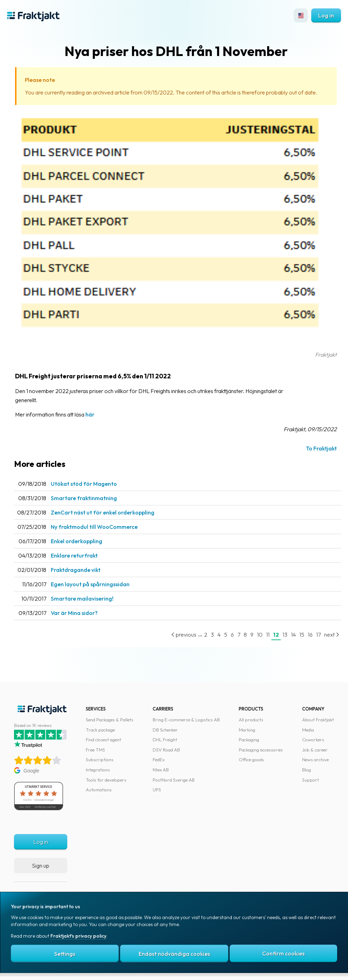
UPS (157, 790)
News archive (315, 759)
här (90, 414)
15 (302, 635)
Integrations (98, 770)
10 (260, 635)
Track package (100, 730)
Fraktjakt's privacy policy (78, 936)
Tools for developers (106, 780)
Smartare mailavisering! (82, 598)
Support (311, 780)
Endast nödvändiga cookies (174, 954)
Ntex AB (161, 770)
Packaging (249, 740)
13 (285, 635)
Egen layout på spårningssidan (90, 584)
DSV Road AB (166, 750)
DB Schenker (165, 730)
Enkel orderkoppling (76, 541)
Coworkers (313, 740)
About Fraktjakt (318, 720)
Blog (307, 770)
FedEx (159, 759)
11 (268, 635)
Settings (65, 954)
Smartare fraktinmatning (84, 498)
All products (251, 720)
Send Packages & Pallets (110, 720)
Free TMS (95, 750)
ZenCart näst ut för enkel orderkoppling (103, 512)
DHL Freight (165, 740)
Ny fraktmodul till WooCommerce (94, 527)
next (332, 635)
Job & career (315, 750)
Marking (247, 730)
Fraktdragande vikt (76, 570)
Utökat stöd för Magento (84, 484)
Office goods (251, 759)
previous (184, 635)
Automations (99, 790)
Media (308, 730)
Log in (326, 15)
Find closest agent (103, 740)
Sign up (41, 866)
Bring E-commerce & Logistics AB (186, 720)
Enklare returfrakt (74, 555)
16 (310, 635)
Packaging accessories (261, 750)
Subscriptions (100, 759)
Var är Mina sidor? (74, 613)
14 (293, 635)
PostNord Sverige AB (174, 780)
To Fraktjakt (321, 448)
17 (318, 635)
